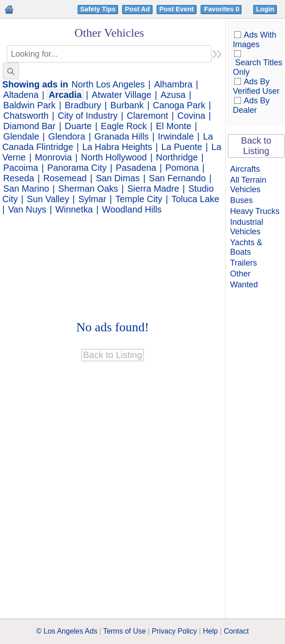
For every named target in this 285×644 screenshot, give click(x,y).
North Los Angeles (108, 84)
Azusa (173, 95)
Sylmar (92, 199)
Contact (236, 631)
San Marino (26, 189)
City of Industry (88, 116)
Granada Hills (122, 136)
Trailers (243, 263)
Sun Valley (48, 199)
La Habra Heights (117, 147)
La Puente (182, 147)
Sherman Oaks (88, 189)
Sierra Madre (153, 189)
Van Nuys (27, 209)
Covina (192, 116)
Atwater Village (122, 95)
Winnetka (74, 209)
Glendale (21, 136)
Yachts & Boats (246, 247)
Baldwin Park (29, 105)
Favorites (223, 9)
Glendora (66, 136)
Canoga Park (179, 105)
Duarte (78, 126)
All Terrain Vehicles (248, 185)
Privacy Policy (174, 631)
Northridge (177, 157)
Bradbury (83, 105)
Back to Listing (256, 146)
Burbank (127, 105)
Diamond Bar (29, 126)
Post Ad (137, 9)
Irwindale (176, 136)
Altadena (21, 95)
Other (240, 274)
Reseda (19, 178)
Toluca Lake (196, 199)
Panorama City (77, 168)
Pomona (182, 168)
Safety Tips (98, 9)
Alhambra (173, 84)
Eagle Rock (124, 126)
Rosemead (65, 178)
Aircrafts (245, 169)
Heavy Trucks (255, 211)
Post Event (177, 9)
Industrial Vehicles (247, 227)
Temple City (139, 199)
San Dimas (118, 178)
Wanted (244, 285)
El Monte (173, 126)
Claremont (147, 116)
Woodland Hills (132, 209)
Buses (241, 200)
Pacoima (21, 168)
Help (210, 631)
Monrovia (53, 157)
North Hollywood (114, 157)
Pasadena (136, 168)
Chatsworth (26, 116)
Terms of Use (124, 631)
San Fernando (177, 178)
